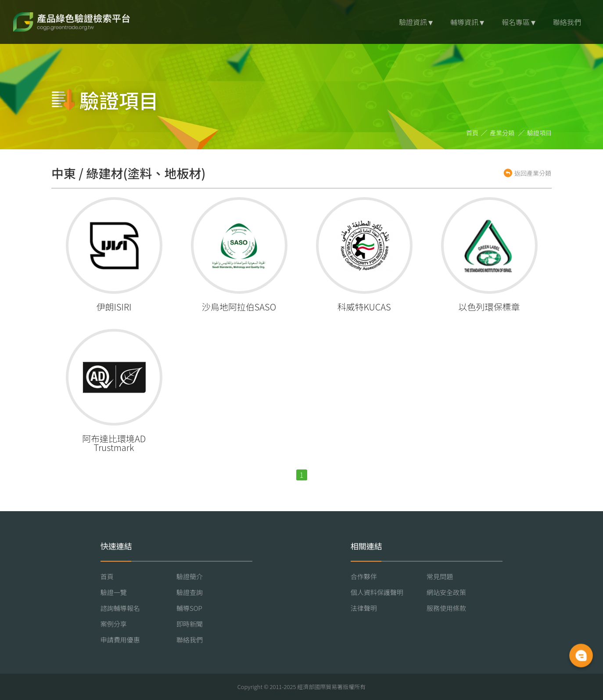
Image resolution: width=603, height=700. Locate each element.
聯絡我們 (567, 22)
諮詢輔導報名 (120, 608)
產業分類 (502, 133)
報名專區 (516, 22)
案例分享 (114, 624)
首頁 (472, 133)
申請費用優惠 (120, 640)
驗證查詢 (190, 592)
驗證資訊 (413, 22)
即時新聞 (190, 624)
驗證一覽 (114, 592)
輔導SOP (189, 608)
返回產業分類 (533, 173)
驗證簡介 (190, 576)
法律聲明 (364, 608)
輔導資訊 (464, 22)
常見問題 (440, 576)
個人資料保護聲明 (377, 592)
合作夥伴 (364, 576)
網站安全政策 (446, 592)
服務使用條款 (446, 608)
